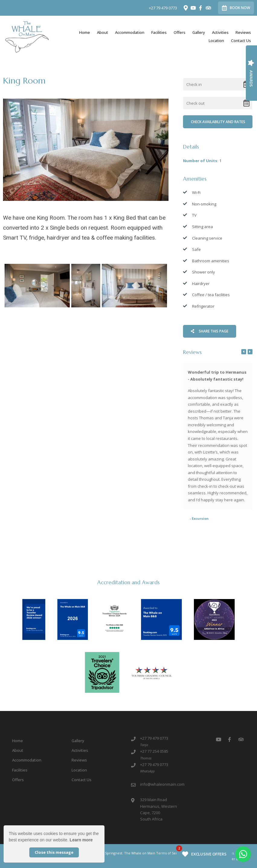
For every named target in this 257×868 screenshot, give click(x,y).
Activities (220, 32)
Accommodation (130, 32)
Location (216, 41)
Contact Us (241, 41)
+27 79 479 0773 (163, 8)
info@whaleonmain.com (162, 784)
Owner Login (232, 859)
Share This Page (210, 331)
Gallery (199, 32)
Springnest (114, 853)
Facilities (159, 32)
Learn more (81, 840)
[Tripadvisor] (208, 8)
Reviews (243, 32)
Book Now (236, 8)
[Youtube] (193, 8)
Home (85, 32)
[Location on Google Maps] (185, 8)
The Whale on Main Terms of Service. (154, 853)
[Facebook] (201, 8)
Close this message (54, 852)
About (103, 32)
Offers (180, 32)
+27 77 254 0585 (154, 751)
